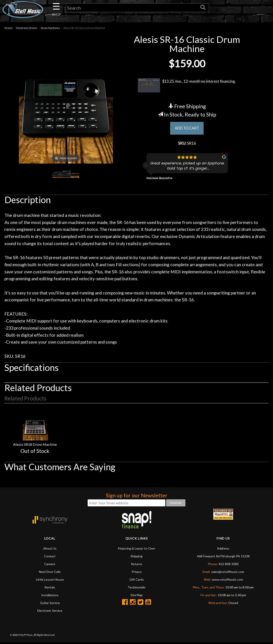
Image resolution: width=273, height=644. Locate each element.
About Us (50, 550)
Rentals (50, 589)
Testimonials (136, 589)
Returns (137, 565)
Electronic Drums (27, 29)
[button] (146, 167)
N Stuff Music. (25, 636)
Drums (9, 29)
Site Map (137, 596)
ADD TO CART (187, 129)
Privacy (137, 573)
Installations (50, 596)
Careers (50, 565)
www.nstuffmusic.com (227, 581)
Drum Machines (50, 29)
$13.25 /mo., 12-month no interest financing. (187, 86)
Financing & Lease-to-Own (137, 550)
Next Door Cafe (50, 573)
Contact (50, 557)
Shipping (136, 557)
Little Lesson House (50, 581)
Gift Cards (137, 581)
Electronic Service (50, 612)
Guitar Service (50, 604)
